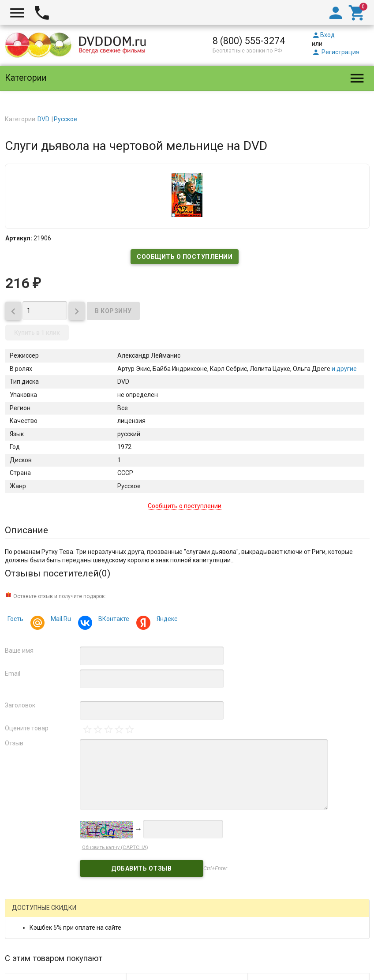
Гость (15, 619)
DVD (43, 119)
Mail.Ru (60, 620)
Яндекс (166, 620)
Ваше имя (19, 651)
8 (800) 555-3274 (249, 41)
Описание (26, 530)
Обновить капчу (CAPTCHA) (115, 847)
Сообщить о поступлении (185, 257)
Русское (65, 119)
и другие (344, 369)
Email (13, 673)
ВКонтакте (112, 620)
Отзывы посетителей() (58, 573)
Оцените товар (27, 728)
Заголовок (20, 705)
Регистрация (336, 52)
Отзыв (14, 743)
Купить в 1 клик (37, 333)
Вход (323, 35)
